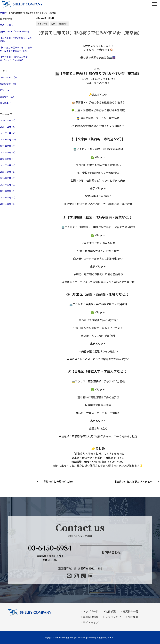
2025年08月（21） (9, 146)
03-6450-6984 (50, 548)
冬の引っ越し (6, 25)
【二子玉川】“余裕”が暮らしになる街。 (16, 39)
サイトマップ (91, 622)
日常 (53, 24)
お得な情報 (42, 24)
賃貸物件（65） (8, 97)
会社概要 (133, 617)
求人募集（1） (7, 103)
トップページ (91, 611)
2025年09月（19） (9, 140)
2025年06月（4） (8, 159)
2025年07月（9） (8, 152)
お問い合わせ (111, 552)
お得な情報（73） (9, 84)
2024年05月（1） (8, 191)
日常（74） (5, 90)
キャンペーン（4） (9, 77)
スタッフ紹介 (113, 617)
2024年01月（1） (8, 204)
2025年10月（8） (8, 133)
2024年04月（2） (8, 197)
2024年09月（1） (8, 178)
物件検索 (111, 611)
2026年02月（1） (8, 120)
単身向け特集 (91, 617)
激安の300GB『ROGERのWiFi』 (15, 31)
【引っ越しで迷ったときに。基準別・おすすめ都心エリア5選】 (16, 49)
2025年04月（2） (8, 172)
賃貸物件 (63, 24)
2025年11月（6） (8, 127)
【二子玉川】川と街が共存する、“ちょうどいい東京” (14, 59)
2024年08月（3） (8, 185)
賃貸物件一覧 (130, 611)
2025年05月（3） (8, 165)
